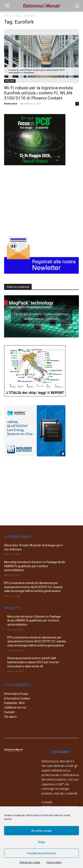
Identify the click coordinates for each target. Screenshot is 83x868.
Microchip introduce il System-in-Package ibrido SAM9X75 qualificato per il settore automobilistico (35, 566)
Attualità (10, 81)
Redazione (11, 104)
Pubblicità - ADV (14, 703)
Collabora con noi (15, 707)
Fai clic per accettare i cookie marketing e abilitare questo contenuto (41, 316)
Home (8, 16)
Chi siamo (10, 717)
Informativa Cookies (17, 698)
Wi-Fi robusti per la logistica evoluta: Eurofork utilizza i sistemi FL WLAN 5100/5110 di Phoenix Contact (39, 93)
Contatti (9, 712)
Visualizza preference (42, 853)
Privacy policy (54, 862)
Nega (41, 842)
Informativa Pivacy (16, 694)
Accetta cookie (41, 831)
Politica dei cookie (30, 862)
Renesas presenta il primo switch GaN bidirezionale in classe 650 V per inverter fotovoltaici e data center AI (33, 662)
